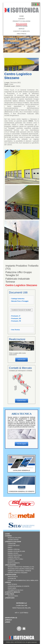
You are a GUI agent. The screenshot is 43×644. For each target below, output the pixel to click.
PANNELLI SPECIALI (14, 549)
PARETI (10, 547)
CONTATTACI (22, 401)
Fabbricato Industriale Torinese (19, 571)
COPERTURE (12, 544)
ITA (34, 4)
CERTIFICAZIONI (21, 26)
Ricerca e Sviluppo (15, 538)
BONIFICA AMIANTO (14, 563)
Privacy (9, 620)
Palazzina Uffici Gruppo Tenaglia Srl (19, 274)
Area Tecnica (12, 584)
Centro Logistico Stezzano (30, 48)
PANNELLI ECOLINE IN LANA (16, 551)
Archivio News (13, 596)
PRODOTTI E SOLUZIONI (21, 21)
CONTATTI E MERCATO (21, 31)
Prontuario (12, 588)
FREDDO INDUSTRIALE (15, 555)
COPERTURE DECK (14, 545)
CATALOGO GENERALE (21, 470)
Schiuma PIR (12, 578)
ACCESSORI (12, 561)
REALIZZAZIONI (21, 24)
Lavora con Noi (13, 540)
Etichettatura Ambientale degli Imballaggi (23, 580)
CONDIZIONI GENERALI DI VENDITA (22, 491)
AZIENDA (21, 19)
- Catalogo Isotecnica (17, 299)
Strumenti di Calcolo (15, 590)
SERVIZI (21, 29)
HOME (21, 16)
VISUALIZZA (21, 360)
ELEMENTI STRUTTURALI (15, 559)
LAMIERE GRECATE (14, 557)
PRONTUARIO (10, 598)
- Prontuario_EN (16, 319)
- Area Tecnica (15, 330)
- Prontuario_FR (16, 321)
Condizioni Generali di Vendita (19, 586)
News (8, 622)
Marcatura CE (13, 577)
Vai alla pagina (22, 444)
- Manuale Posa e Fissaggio (20, 301)
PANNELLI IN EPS (13, 553)
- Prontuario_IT (15, 316)
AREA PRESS (21, 34)
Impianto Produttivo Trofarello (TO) (21, 567)
